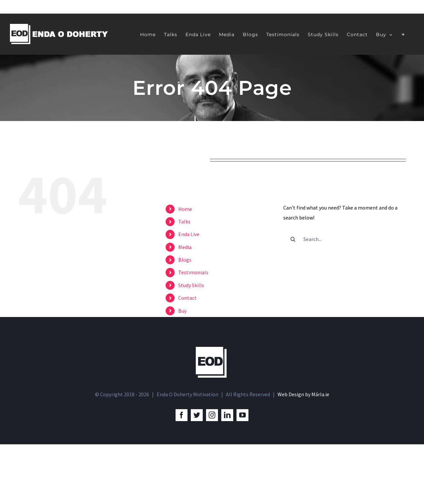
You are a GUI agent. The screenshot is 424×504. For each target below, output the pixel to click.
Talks (184, 221)
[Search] (293, 239)
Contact (187, 298)
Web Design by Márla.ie (303, 454)
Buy (182, 311)
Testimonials (193, 272)
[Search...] (344, 239)
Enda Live (189, 234)
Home (185, 209)
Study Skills (191, 285)
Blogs (185, 260)
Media (185, 247)
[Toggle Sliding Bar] (403, 34)
